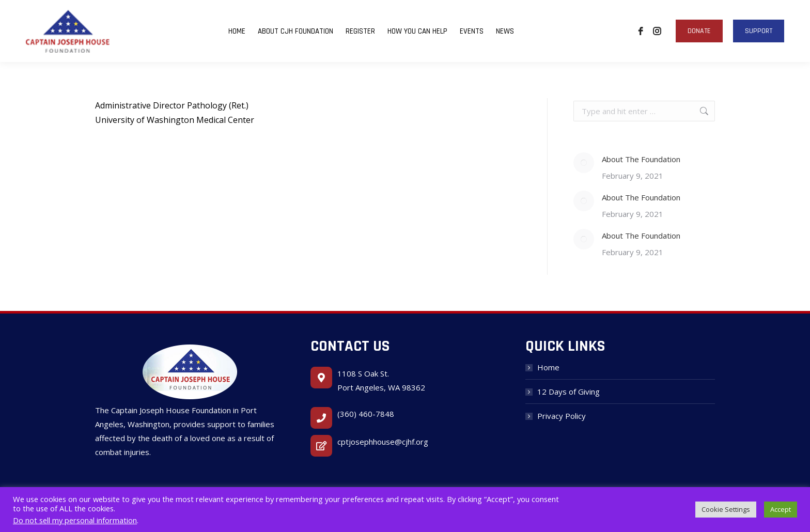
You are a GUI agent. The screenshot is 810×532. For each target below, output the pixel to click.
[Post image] (584, 163)
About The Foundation (641, 159)
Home (548, 367)
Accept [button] (781, 509)
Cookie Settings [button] (726, 509)
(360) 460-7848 (366, 414)
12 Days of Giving (568, 392)
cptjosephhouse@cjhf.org (383, 442)
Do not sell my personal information (75, 520)
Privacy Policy (562, 416)
